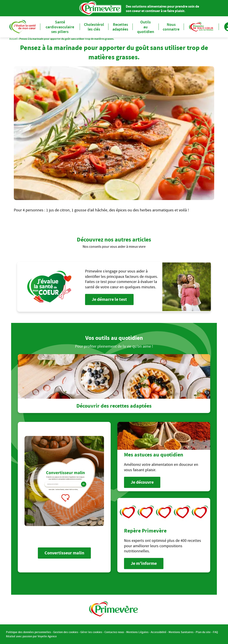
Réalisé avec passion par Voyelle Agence (31, 636)
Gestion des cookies (66, 632)
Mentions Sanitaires (181, 632)
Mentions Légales (137, 632)
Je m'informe (144, 563)
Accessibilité (159, 632)
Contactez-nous (114, 632)
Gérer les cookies (91, 632)
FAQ (215, 632)
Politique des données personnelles (28, 632)
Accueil (13, 39)
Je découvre (142, 482)
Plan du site (203, 632)
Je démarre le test (109, 299)
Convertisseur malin (64, 553)
